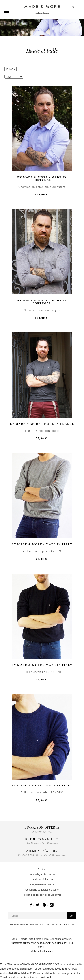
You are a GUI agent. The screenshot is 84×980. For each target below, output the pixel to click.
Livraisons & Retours (42, 879)
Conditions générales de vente (42, 890)
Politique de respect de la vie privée (42, 895)
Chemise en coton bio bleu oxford (42, 187)
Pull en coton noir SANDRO (42, 672)
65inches (48, 951)
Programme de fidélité (42, 884)
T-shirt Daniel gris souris (42, 431)
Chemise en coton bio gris (42, 310)
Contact (42, 869)
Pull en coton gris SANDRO (42, 551)
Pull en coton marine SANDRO (42, 793)
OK (72, 916)
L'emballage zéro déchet (42, 874)
